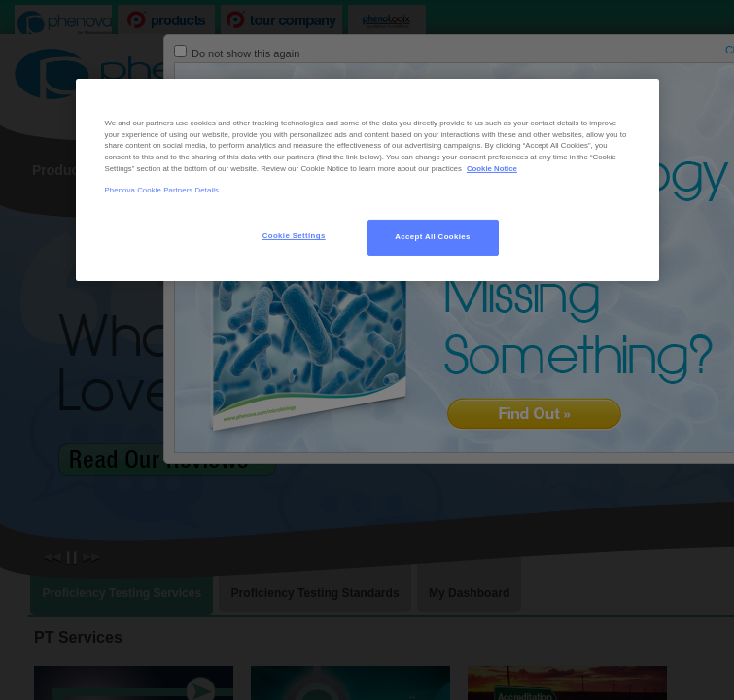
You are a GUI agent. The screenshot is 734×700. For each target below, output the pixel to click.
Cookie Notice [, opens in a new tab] (492, 169)
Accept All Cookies (433, 237)
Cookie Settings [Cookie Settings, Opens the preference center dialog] (294, 236)
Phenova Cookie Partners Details (162, 190)
